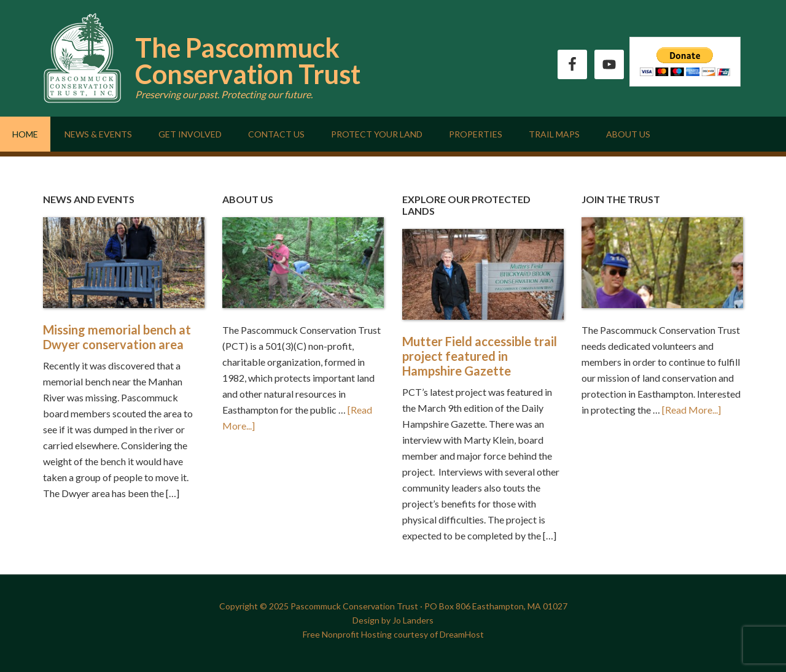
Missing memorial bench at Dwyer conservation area (117, 337)
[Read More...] (691, 410)
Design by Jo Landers (393, 620)
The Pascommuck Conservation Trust (248, 61)
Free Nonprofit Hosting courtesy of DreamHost (393, 634)
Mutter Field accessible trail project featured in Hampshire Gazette (480, 356)
